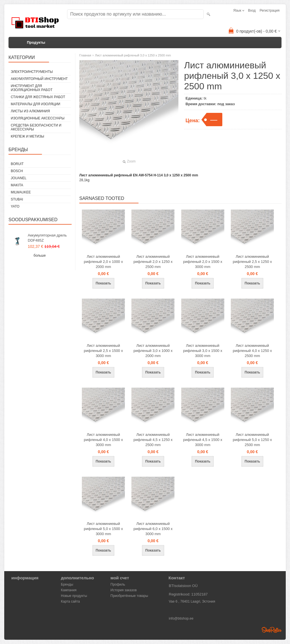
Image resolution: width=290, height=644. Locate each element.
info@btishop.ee (181, 618)
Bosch (17, 171)
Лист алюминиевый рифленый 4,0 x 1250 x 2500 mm (252, 351)
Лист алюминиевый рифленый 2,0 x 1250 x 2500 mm (153, 262)
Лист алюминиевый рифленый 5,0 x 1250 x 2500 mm (252, 440)
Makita (17, 185)
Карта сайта (70, 601)
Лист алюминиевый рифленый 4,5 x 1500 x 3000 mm (203, 440)
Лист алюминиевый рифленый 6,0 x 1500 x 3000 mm (153, 529)
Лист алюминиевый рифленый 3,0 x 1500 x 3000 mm (203, 351)
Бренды (67, 584)
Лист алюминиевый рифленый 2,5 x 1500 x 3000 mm (103, 351)
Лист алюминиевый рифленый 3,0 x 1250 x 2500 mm (133, 55)
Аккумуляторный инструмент (39, 79)
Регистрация (270, 10)
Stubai (17, 199)
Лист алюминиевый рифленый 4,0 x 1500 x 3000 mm (103, 440)
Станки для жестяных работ (38, 97)
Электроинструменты (32, 72)
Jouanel (19, 178)
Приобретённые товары (129, 596)
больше (40, 256)
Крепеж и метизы (27, 136)
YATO (15, 206)
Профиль (118, 584)
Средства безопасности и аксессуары (36, 127)
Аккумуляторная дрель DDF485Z (47, 238)
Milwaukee (21, 192)
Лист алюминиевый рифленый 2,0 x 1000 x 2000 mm (103, 262)
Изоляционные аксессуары (38, 118)
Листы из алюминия (30, 111)
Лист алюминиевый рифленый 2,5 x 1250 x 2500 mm (252, 262)
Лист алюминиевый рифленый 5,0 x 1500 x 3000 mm (103, 529)
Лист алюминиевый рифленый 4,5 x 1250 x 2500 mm (153, 440)
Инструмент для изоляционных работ (32, 88)
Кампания (69, 590)
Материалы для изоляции (36, 104)
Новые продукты (74, 596)
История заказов (124, 590)
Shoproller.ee (272, 630)
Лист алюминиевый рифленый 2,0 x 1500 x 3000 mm (203, 262)
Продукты (36, 42)
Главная (85, 55)
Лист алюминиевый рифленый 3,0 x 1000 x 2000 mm (153, 351)
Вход (252, 10)
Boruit (17, 164)
